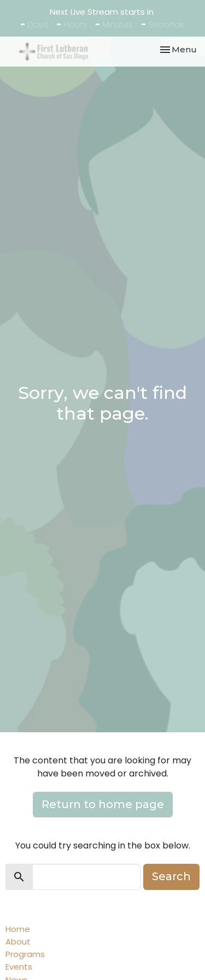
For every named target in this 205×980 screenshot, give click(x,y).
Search (171, 876)
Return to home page (103, 804)
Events (19, 967)
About (18, 942)
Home (18, 929)
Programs (25, 954)
